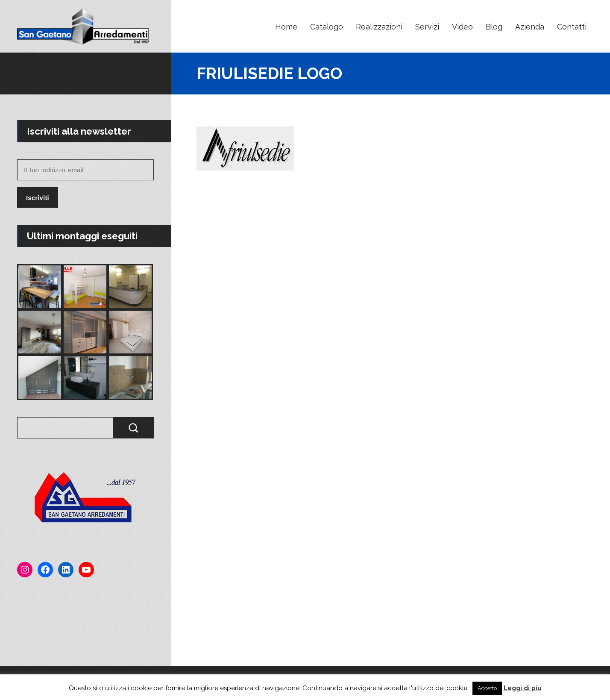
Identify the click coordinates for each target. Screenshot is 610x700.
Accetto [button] (487, 688)
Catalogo (327, 27)
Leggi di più (523, 688)
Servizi (427, 27)
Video (462, 27)
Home (286, 27)
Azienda (530, 27)
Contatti (572, 27)
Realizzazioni (379, 27)
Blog (494, 27)
